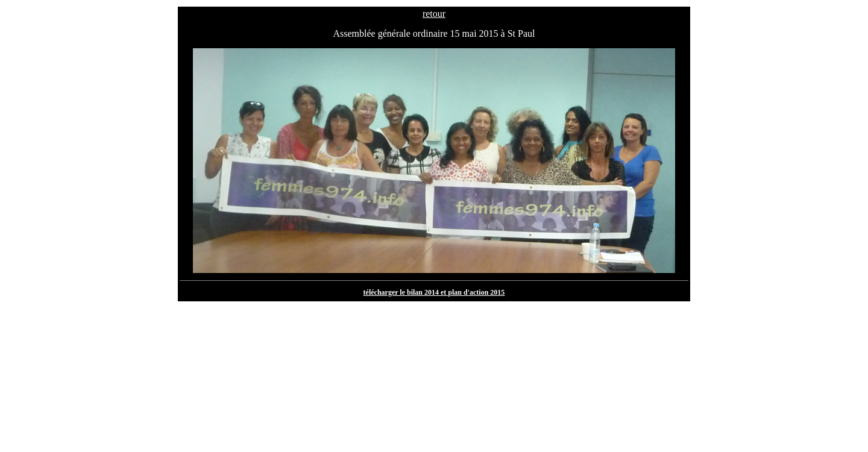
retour (434, 14)
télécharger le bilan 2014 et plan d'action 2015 (434, 292)
